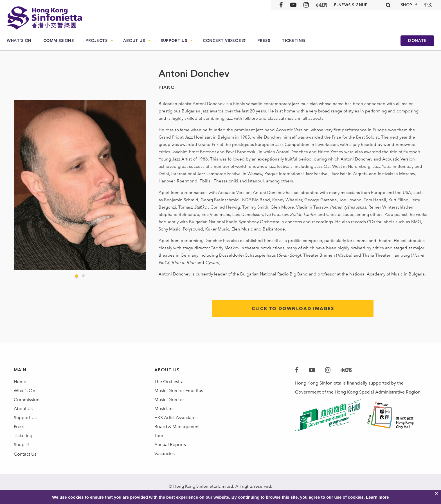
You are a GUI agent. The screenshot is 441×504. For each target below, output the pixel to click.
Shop (19, 445)
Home (20, 382)
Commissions (59, 41)
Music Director (169, 400)
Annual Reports (170, 445)
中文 (428, 5)
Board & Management (177, 427)
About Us (134, 41)
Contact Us (25, 454)
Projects (96, 41)
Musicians (164, 409)
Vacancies (165, 454)
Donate (417, 41)
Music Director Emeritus (179, 391)
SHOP (407, 5)
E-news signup (351, 5)
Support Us (174, 41)
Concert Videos (222, 41)
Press (264, 41)
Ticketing (293, 41)
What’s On (19, 41)
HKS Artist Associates (176, 418)
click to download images (293, 308)
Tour (159, 436)
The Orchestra (169, 382)
